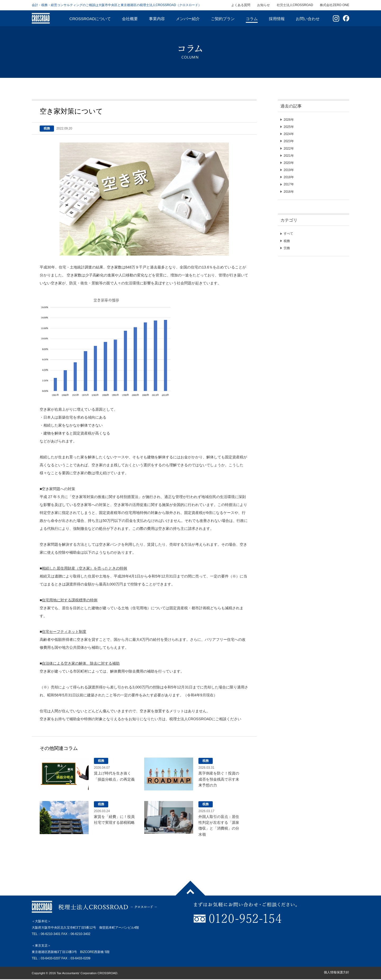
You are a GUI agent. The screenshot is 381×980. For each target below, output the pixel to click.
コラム (252, 19)
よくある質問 (241, 5)
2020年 (289, 163)
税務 (287, 241)
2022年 (289, 149)
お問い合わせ (308, 19)
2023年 (289, 141)
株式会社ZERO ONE (335, 5)
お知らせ (264, 5)
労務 (287, 248)
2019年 (289, 170)
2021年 (289, 156)
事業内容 (157, 19)
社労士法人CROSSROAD (295, 5)
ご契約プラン (223, 19)
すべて (288, 234)
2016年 (289, 192)
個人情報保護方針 (337, 972)
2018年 (289, 177)
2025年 (289, 127)
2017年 (289, 184)
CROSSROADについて (90, 19)
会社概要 (130, 19)
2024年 (289, 134)
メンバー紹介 (188, 19)
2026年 (289, 120)
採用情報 (277, 19)
